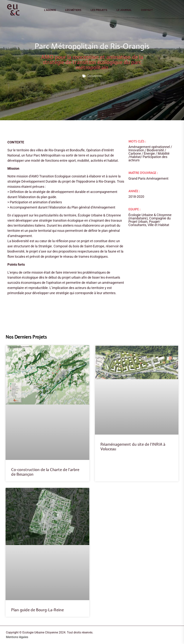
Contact (147, 10)
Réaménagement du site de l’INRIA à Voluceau (133, 447)
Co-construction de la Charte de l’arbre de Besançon (45, 472)
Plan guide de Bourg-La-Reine (37, 610)
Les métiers (73, 10)
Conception (94, 76)
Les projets (99, 10)
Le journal (124, 10)
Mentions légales (17, 637)
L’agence (50, 10)
